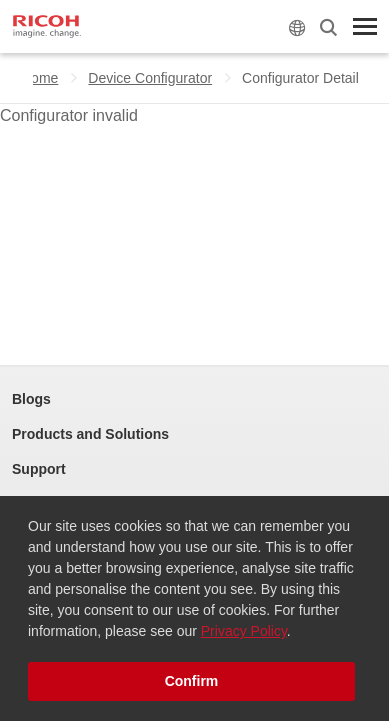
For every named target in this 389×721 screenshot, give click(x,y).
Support (39, 469)
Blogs (31, 399)
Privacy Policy (244, 631)
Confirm (192, 681)
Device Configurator (150, 78)
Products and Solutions (90, 434)
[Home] (47, 27)
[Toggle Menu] (365, 27)
